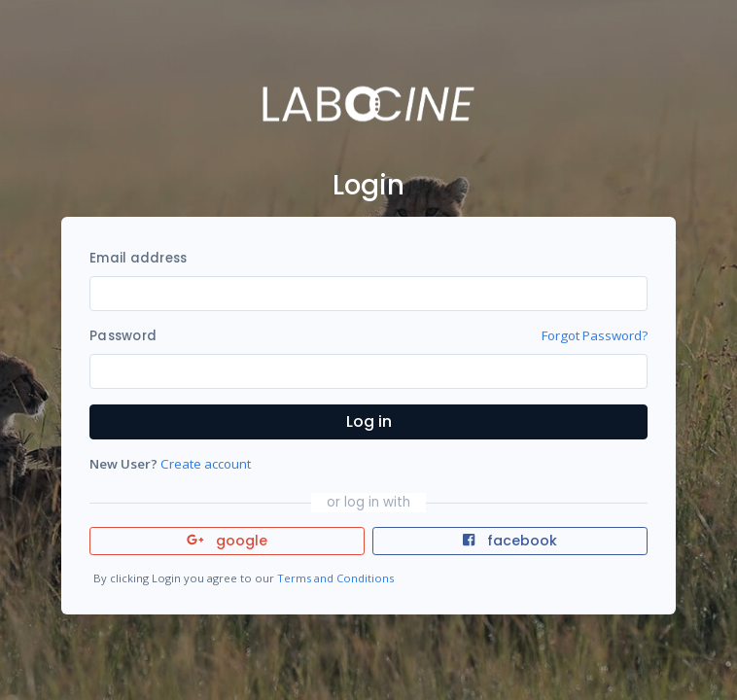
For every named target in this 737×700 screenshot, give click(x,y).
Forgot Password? (595, 335)
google (227, 541)
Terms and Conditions (335, 578)
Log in (369, 421)
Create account (206, 464)
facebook (509, 541)
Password (123, 336)
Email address (138, 258)
